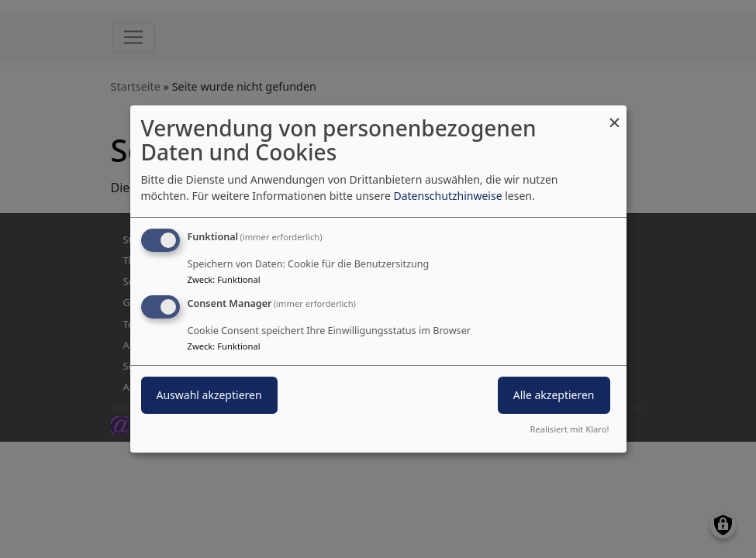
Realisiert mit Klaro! (570, 429)
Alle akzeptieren (554, 395)
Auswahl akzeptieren (209, 395)
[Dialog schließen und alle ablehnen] (615, 115)
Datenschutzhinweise (447, 196)
